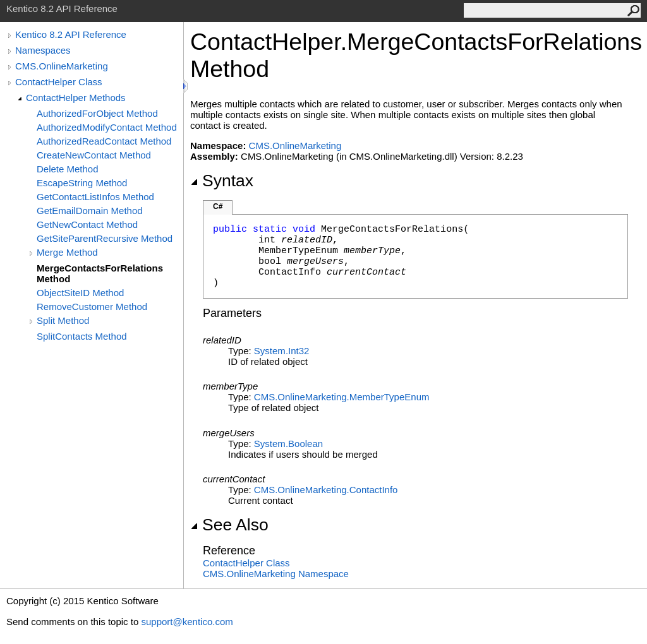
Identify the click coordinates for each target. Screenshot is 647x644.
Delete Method (68, 169)
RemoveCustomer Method (92, 307)
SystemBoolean (288, 444)
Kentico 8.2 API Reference (71, 34)
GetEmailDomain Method (90, 211)
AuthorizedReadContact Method (104, 141)
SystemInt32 (282, 351)
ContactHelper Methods (76, 98)
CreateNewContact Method (94, 155)
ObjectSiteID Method (80, 293)
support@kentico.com (187, 622)
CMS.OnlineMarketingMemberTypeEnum (342, 397)
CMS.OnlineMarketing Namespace (276, 574)
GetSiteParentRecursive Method (105, 238)
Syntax (222, 181)
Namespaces (43, 50)
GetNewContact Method (87, 224)
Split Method (63, 320)
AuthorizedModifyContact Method (107, 127)
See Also (229, 525)
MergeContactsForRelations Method (100, 273)
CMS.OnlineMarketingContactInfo (326, 490)
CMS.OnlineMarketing (62, 66)
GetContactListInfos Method (95, 197)
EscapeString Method (82, 183)
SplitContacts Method (82, 336)
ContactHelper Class (59, 82)
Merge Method (67, 252)
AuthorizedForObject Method (97, 113)
